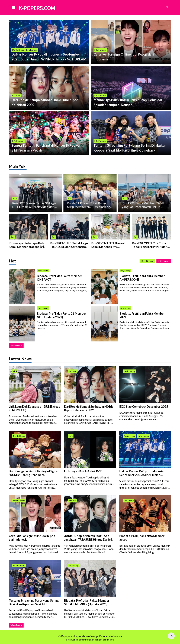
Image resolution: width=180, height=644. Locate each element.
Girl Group (164, 261)
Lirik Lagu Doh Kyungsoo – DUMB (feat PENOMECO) (34, 408)
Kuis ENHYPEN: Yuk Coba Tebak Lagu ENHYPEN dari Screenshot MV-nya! (150, 245)
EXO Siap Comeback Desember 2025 (144, 407)
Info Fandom (100, 50)
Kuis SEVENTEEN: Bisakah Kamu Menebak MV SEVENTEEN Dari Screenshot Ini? (109, 245)
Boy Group (147, 261)
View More (16, 346)
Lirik (15, 371)
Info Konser (32, 50)
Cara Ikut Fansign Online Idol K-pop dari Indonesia (32, 538)
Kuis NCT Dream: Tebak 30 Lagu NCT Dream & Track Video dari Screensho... (34, 205)
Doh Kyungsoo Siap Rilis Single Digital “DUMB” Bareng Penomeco (33, 473)
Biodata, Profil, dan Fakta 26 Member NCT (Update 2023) (62, 316)
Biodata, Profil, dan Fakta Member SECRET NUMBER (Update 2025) (87, 603)
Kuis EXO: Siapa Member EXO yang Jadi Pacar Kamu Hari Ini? (142, 205)
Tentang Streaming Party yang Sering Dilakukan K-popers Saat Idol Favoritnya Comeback (34, 603)
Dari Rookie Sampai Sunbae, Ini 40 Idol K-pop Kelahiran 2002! (89, 408)
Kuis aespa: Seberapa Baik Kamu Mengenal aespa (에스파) (28, 245)
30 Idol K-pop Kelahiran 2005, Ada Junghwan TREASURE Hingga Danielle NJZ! (89, 538)
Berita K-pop (18, 50)
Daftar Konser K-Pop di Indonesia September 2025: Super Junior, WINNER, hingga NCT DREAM (141, 473)
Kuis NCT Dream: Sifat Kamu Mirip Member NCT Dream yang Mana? (89, 205)
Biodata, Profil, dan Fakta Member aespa (142, 538)
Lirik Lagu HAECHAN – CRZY (83, 471)
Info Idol (16, 95)
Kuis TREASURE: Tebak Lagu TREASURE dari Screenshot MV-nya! (69, 245)
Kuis (15, 199)
